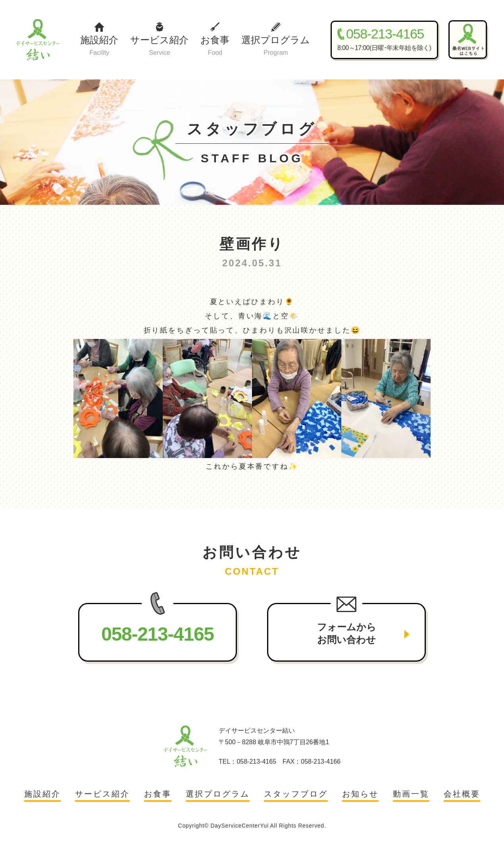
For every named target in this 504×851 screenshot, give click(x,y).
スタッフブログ (296, 794)
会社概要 (462, 794)
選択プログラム (276, 46)
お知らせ (360, 794)
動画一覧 (411, 794)
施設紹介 (99, 46)
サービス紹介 (159, 46)
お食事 (215, 46)
